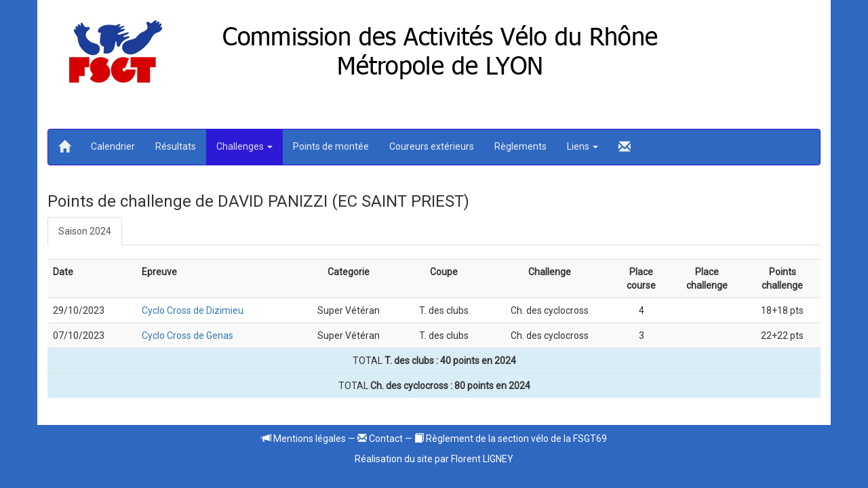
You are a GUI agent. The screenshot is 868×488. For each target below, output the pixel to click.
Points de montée (331, 146)
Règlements (520, 146)
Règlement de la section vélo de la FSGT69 (511, 439)
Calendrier (113, 146)
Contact (380, 439)
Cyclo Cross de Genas (188, 335)
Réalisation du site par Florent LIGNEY (434, 459)
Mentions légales (304, 439)
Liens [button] (583, 146)
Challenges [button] (244, 146)
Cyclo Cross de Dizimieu (193, 310)
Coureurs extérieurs (432, 146)
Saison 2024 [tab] (85, 231)
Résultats (176, 146)
